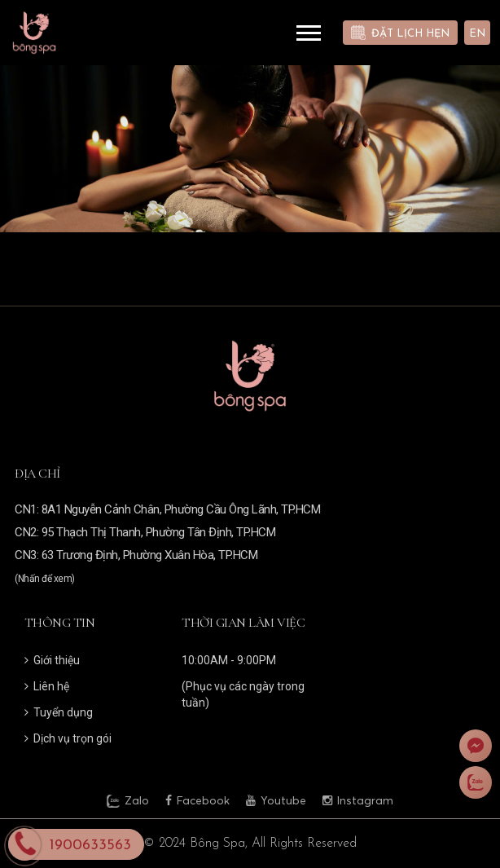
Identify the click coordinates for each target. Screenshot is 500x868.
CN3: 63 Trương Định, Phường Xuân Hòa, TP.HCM (136, 555)
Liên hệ (47, 686)
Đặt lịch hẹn (410, 34)
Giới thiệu (52, 660)
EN (477, 34)
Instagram (358, 801)
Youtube (276, 801)
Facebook (197, 801)
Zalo (128, 801)
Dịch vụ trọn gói (68, 738)
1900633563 (90, 846)
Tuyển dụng (59, 712)
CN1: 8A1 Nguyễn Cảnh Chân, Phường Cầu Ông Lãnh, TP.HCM (167, 509)
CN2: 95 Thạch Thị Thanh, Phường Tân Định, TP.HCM (145, 532)
